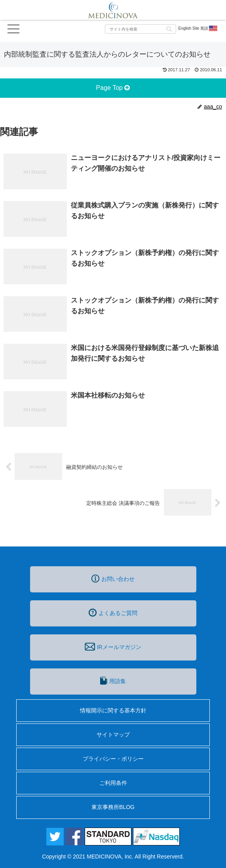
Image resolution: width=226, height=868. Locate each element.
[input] (141, 29)
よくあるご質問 (113, 613)
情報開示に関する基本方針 (113, 710)
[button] (169, 28)
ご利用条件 (113, 783)
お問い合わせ (113, 579)
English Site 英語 (198, 29)
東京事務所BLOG (113, 807)
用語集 (113, 681)
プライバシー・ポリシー (113, 759)
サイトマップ (113, 735)
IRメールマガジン (113, 647)
